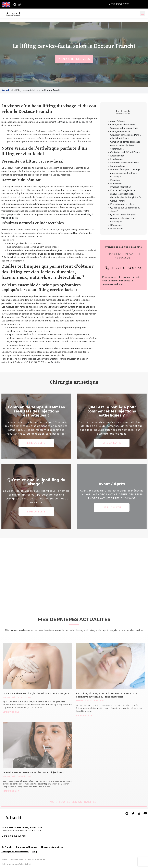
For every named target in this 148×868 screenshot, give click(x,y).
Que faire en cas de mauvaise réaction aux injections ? (33, 772)
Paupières (115, 180)
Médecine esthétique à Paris (125, 163)
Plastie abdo (117, 183)
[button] (143, 14)
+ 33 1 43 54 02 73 (119, 4)
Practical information (121, 187)
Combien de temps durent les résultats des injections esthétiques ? (125, 145)
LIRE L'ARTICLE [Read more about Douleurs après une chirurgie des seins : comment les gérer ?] (11, 712)
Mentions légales (119, 166)
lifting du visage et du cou (72, 122)
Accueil (6, 90)
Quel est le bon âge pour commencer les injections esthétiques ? (123, 218)
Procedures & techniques (123, 204)
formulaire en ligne (112, 284)
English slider (117, 156)
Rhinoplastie (117, 229)
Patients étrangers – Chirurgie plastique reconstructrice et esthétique (125, 173)
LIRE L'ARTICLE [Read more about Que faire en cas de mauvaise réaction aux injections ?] (11, 791)
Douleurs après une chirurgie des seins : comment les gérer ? (37, 693)
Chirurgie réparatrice (120, 131)
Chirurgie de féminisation (123, 125)
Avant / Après (117, 121)
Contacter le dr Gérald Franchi (125, 152)
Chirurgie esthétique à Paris (124, 128)
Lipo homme (116, 159)
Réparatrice (116, 225)
